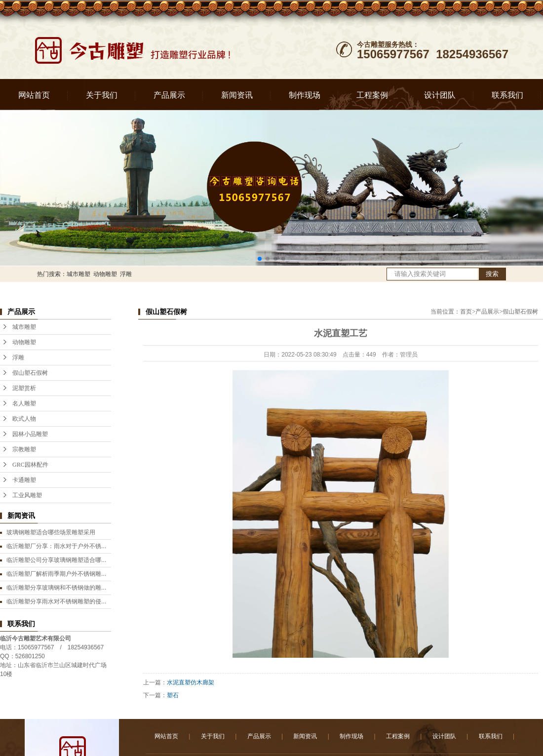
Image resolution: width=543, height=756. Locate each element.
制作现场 (305, 95)
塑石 (173, 695)
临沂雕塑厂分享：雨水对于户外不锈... (56, 546)
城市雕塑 (78, 274)
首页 (466, 312)
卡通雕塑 (24, 480)
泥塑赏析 (24, 388)
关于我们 (102, 95)
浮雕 (126, 274)
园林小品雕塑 (30, 434)
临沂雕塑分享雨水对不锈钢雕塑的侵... (56, 601)
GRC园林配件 (30, 465)
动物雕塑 (105, 274)
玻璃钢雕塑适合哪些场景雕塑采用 (51, 532)
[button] (260, 259)
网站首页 (34, 95)
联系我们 (507, 95)
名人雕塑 (24, 403)
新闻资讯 (237, 95)
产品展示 (169, 95)
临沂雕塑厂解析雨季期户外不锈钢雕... (56, 574)
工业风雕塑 (27, 495)
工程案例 (372, 95)
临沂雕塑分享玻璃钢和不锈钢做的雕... (56, 588)
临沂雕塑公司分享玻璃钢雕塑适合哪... (56, 560)
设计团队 (440, 95)
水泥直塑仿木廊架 (191, 682)
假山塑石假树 (30, 373)
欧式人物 (24, 419)
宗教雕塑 (24, 449)
